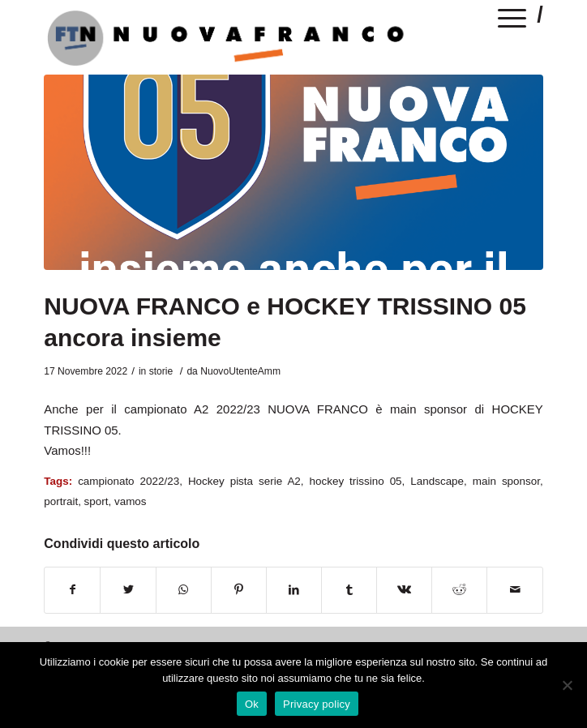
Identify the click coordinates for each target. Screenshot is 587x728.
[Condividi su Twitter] (128, 590)
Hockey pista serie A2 (244, 481)
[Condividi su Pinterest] (239, 590)
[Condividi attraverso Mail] (514, 590)
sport (96, 501)
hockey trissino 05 (356, 481)
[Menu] (512, 21)
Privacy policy (317, 704)
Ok (252, 704)
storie (161, 371)
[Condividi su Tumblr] (349, 590)
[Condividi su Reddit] (459, 590)
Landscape (437, 481)
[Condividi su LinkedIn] (294, 590)
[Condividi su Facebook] (72, 590)
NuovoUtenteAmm (240, 371)
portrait (61, 501)
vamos (131, 501)
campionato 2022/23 (129, 481)
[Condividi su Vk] (404, 590)
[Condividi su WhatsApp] (184, 590)
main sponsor (506, 481)
